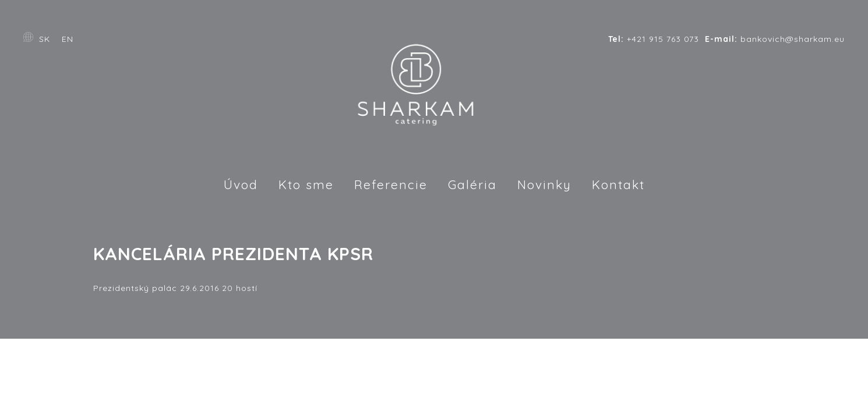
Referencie (391, 184)
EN (68, 39)
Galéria (472, 184)
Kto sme (306, 184)
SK (45, 39)
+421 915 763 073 (654, 39)
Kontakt (618, 184)
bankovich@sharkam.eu (775, 39)
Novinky (544, 184)
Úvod (241, 184)
